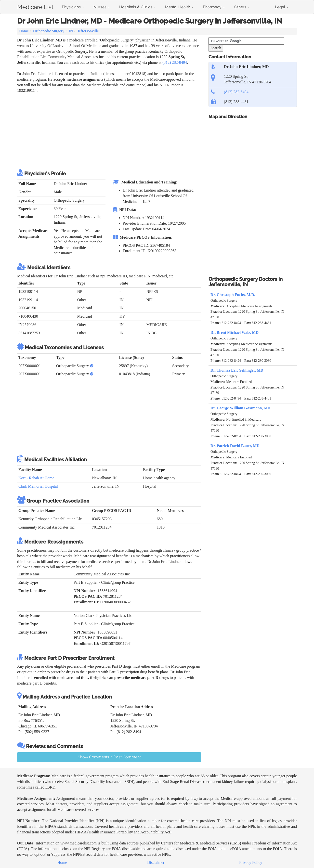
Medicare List (35, 6)
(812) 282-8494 (175, 62)
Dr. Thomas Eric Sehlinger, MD (237, 370)
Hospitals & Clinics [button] (137, 7)
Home (24, 31)
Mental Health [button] (179, 7)
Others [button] (242, 7)
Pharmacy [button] (214, 7)
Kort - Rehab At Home (36, 478)
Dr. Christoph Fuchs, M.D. (233, 295)
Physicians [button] (73, 7)
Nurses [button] (102, 7)
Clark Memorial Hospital (38, 486)
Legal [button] (282, 7)
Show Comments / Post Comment (109, 757)
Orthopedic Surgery (49, 31)
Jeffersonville (88, 31)
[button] (92, 366)
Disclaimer (156, 862)
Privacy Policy (251, 862)
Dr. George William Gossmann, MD (240, 408)
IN (71, 31)
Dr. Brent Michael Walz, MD (235, 332)
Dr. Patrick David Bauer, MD (235, 446)
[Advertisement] (106, 130)
